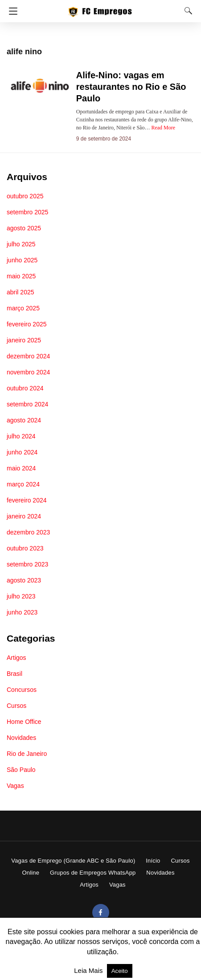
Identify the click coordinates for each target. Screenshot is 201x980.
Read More (163, 128)
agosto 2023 (24, 580)
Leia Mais (89, 970)
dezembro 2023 (28, 532)
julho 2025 (21, 244)
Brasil (14, 674)
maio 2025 (21, 276)
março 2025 (23, 308)
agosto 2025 (24, 228)
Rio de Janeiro (27, 754)
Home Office (24, 722)
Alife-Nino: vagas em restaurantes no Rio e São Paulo (131, 87)
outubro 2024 (25, 388)
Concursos (22, 690)
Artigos (16, 658)
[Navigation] (11, 11)
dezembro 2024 (28, 356)
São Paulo (21, 770)
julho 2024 (21, 436)
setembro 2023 (27, 564)
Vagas (15, 786)
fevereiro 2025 (27, 324)
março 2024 (23, 484)
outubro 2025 (25, 196)
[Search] (186, 11)
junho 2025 (22, 260)
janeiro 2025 (24, 340)
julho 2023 (21, 596)
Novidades (21, 738)
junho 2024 (22, 452)
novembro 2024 (28, 372)
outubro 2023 (25, 548)
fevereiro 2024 (27, 500)
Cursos (16, 706)
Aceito (120, 971)
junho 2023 (22, 612)
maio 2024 (21, 468)
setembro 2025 (27, 212)
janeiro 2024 (24, 516)
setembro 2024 (27, 404)
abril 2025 (21, 292)
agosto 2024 (24, 420)
